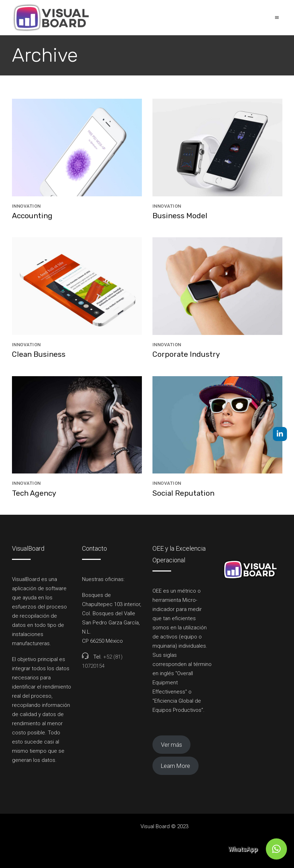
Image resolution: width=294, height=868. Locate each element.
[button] (276, 849)
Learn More (176, 766)
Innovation (26, 206)
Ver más (171, 745)
